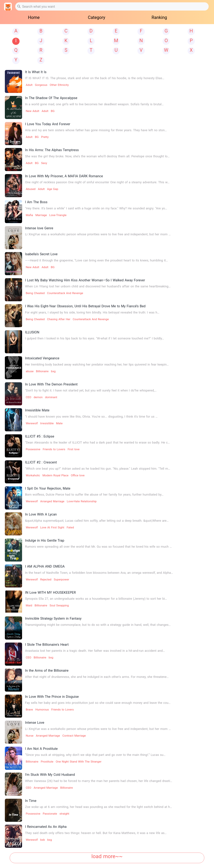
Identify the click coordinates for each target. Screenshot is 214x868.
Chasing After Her (59, 319)
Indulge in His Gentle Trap (45, 540)
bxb (43, 840)
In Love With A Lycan (41, 514)
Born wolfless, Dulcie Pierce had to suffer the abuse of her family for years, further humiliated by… (94, 495)
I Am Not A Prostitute (41, 749)
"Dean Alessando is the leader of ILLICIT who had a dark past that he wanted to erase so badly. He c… (97, 443)
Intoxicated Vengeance (42, 358)
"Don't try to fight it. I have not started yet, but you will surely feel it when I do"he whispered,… (91, 390)
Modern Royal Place (55, 475)
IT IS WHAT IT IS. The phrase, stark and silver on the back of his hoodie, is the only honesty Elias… (95, 78)
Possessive (33, 449)
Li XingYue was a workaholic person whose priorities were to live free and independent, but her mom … (98, 234)
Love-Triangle (58, 215)
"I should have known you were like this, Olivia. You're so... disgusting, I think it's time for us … (91, 417)
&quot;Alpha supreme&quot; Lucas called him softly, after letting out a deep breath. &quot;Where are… (97, 521)
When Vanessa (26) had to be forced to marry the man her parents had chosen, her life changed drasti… (99, 781)
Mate (59, 423)
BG (53, 111)
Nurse (30, 736)
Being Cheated (35, 293)
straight (64, 814)
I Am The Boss (36, 202)
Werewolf (32, 423)
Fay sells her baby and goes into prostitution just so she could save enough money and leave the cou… (98, 703)
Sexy (44, 163)
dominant (51, 397)
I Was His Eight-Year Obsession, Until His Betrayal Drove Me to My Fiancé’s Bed (85, 306)
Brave (29, 709)
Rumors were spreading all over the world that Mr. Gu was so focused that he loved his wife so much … (98, 547)
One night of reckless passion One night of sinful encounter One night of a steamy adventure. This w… (97, 182)
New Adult (33, 111)
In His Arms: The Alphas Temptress (52, 150)
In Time (31, 801)
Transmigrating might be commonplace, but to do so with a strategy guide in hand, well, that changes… (98, 625)
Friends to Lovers (54, 449)
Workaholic (33, 475)
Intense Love (35, 723)
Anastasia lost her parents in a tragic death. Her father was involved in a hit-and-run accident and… (95, 651)
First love (74, 449)
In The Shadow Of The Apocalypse (51, 98)
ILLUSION (32, 332)
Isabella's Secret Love (41, 254)
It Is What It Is (36, 72)
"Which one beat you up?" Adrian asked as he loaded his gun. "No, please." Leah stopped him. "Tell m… (98, 469)
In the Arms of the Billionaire (47, 670)
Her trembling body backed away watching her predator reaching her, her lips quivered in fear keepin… (97, 365)
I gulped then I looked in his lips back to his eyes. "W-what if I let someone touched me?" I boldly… (95, 338)
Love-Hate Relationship (82, 501)
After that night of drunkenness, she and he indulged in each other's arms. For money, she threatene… (97, 677)
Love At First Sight (52, 527)
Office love (78, 475)
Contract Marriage (74, 736)
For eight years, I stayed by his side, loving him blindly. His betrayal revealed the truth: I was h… (92, 312)
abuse (30, 371)
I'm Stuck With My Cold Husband (50, 775)
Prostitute (47, 762)
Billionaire (42, 371)
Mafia (29, 215)
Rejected (46, 579)
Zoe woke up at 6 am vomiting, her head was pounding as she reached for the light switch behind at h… (99, 807)
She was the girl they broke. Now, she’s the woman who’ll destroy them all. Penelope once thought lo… (97, 156)
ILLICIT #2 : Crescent (41, 462)
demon (38, 397)
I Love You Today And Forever (48, 124)
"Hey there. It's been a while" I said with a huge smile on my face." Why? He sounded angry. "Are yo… (96, 208)
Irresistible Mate (37, 410)
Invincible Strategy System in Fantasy (53, 618)
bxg (53, 371)
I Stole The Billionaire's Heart (47, 645)
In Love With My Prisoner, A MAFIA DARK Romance (64, 176)
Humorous (42, 709)
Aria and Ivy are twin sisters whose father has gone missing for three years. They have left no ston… (96, 130)
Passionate (50, 814)
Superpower (62, 579)
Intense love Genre (39, 228)
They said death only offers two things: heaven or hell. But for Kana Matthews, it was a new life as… (96, 833)
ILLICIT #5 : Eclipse (40, 436)
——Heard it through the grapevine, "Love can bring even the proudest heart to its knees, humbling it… (96, 260)
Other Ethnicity (59, 85)
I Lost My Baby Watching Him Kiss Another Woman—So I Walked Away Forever (85, 280)
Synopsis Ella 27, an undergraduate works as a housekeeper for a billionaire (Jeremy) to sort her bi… (96, 599)
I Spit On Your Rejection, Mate (48, 488)
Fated (70, 527)
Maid (29, 605)
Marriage (41, 215)
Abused (31, 189)
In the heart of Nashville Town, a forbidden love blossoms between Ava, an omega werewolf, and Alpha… (99, 573)
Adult (29, 85)
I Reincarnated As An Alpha (46, 827)
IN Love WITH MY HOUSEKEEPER (50, 593)
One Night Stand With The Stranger (78, 762)
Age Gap (53, 189)
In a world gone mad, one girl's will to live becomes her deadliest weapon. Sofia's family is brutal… (94, 104)
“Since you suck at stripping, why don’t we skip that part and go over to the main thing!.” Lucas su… (95, 755)
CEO (29, 397)
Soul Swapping (59, 605)
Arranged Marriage (52, 501)
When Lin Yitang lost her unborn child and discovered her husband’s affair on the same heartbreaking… (98, 286)
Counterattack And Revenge (65, 293)
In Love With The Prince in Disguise (52, 697)
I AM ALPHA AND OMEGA (45, 566)
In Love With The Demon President (51, 384)
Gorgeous (41, 85)
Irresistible (47, 423)
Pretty (45, 137)
